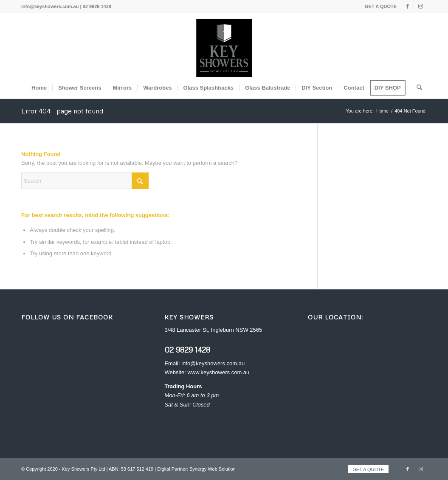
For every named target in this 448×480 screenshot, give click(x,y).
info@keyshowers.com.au (213, 363)
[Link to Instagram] (420, 6)
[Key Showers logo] (224, 45)
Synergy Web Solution (213, 469)
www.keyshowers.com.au (218, 372)
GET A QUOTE (381, 6)
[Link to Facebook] (407, 6)
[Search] (417, 88)
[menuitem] (379, 6)
